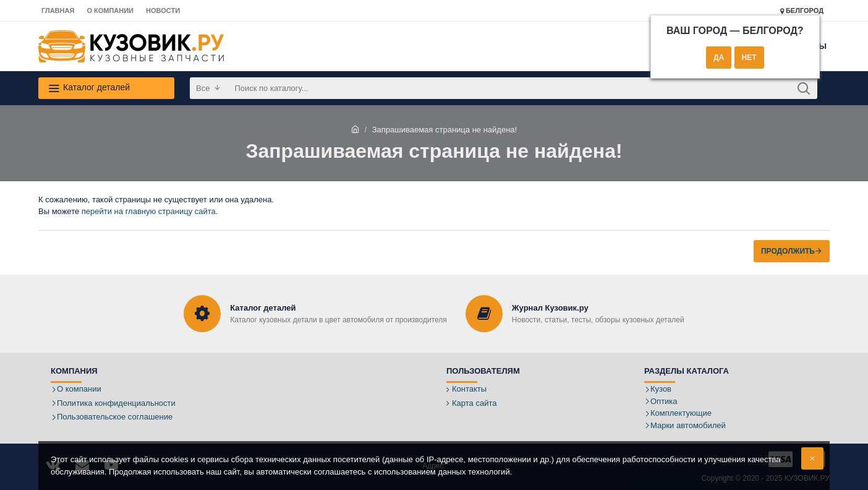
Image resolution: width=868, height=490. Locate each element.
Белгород (802, 11)
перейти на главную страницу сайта (149, 211)
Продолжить (788, 251)
